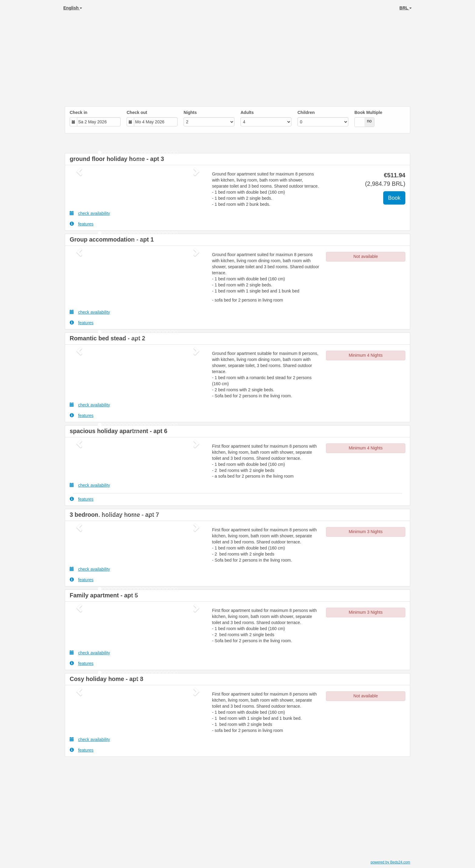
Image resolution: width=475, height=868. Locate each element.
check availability (90, 213)
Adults (247, 112)
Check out (137, 112)
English (73, 8)
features (82, 224)
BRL (406, 8)
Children (306, 112)
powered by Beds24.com (390, 862)
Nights (190, 112)
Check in (78, 112)
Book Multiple (368, 112)
